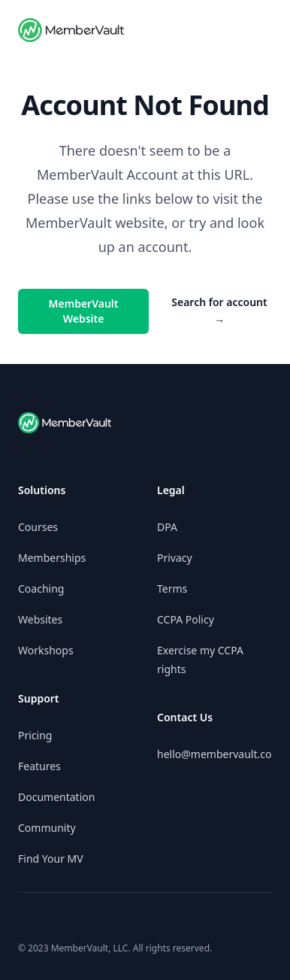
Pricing (35, 735)
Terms (172, 589)
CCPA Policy (186, 619)
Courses (38, 527)
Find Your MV (51, 859)
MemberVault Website (84, 311)
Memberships (52, 558)
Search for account (219, 311)
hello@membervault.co (214, 754)
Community (47, 828)
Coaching (41, 589)
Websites (40, 619)
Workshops (46, 650)
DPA (167, 527)
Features (39, 766)
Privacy (175, 558)
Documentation (56, 797)
